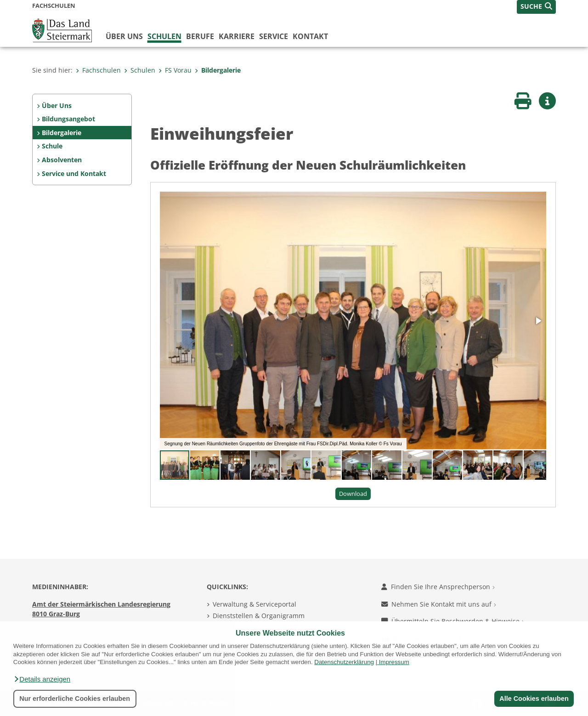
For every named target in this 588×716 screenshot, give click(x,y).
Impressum (394, 662)
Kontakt (310, 36)
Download (353, 494)
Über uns (124, 36)
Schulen (164, 36)
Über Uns (57, 105)
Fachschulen (98, 70)
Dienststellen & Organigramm (259, 616)
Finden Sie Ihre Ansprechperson (438, 587)
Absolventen (62, 160)
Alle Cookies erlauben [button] (534, 699)
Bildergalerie (218, 70)
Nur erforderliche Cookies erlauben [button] (75, 699)
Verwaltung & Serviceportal (254, 604)
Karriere (237, 36)
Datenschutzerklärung (344, 662)
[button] (42, 679)
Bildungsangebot (68, 119)
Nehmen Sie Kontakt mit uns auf (439, 604)
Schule (52, 146)
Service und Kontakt (74, 173)
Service (274, 36)
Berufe (200, 36)
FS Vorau (175, 70)
